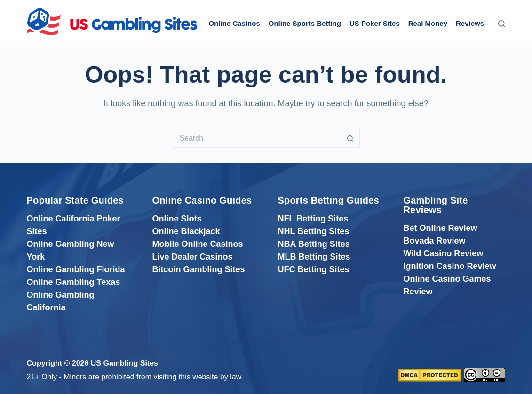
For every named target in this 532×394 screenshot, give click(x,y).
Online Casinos (234, 23)
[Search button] (350, 138)
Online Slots (177, 219)
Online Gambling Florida (76, 269)
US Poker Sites (375, 23)
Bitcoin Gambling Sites (199, 269)
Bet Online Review (440, 228)
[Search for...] (256, 138)
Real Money (428, 23)
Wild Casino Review (443, 253)
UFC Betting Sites (313, 269)
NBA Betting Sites (314, 244)
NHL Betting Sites (313, 231)
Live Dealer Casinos (193, 257)
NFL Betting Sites (313, 219)
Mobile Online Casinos (198, 244)
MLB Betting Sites (314, 257)
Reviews (470, 23)
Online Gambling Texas (74, 282)
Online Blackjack (186, 231)
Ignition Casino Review (449, 266)
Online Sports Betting (305, 23)
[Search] (502, 24)
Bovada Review (434, 241)
